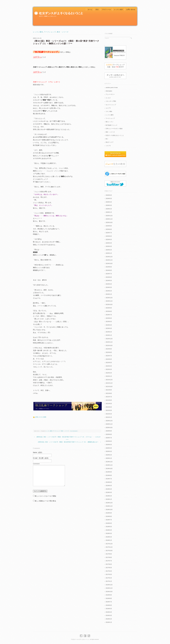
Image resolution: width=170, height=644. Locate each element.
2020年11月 (109, 424)
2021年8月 (109, 393)
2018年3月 (109, 533)
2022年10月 (109, 346)
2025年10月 (109, 223)
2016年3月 (109, 615)
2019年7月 (109, 479)
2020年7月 (109, 438)
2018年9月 (109, 513)
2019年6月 (109, 482)
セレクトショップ (111, 105)
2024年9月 (109, 267)
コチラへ (37, 57)
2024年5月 (109, 281)
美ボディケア (110, 142)
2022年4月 (109, 366)
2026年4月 (109, 202)
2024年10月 (109, 264)
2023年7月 (109, 315)
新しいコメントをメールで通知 (45, 496)
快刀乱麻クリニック (111, 125)
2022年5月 (109, 363)
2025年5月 (109, 240)
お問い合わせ (131, 9)
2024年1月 (109, 294)
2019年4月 (109, 489)
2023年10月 (109, 305)
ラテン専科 (109, 112)
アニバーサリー (110, 94)
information (109, 91)
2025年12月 (109, 216)
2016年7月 (109, 602)
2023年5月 (109, 322)
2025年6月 (109, 236)
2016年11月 (109, 588)
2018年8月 (109, 516)
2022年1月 (109, 376)
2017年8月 (109, 557)
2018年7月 (109, 520)
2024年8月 (109, 270)
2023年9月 (109, 308)
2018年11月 (109, 506)
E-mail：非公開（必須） (41, 458)
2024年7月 (109, 274)
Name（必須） (38, 452)
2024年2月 (109, 291)
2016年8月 (109, 598)
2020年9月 (109, 431)
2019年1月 (109, 499)
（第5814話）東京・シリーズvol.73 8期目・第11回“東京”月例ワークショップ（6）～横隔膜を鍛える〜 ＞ (69, 442)
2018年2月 (109, 537)
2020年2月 (109, 455)
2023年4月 (109, 325)
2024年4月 (109, 284)
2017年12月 (109, 544)
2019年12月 (109, 462)
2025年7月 (109, 233)
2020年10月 (109, 428)
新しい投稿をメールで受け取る (45, 501)
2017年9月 (109, 554)
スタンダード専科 (111, 101)
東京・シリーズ (63, 32)
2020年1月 (109, 458)
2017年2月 (109, 578)
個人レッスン (110, 122)
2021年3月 (109, 410)
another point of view (112, 88)
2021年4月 (109, 407)
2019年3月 (109, 492)
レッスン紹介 (119, 9)
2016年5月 (109, 609)
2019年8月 (109, 475)
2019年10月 (109, 469)
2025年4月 (109, 243)
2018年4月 (109, 530)
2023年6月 (109, 318)
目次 (97, 9)
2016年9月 (109, 595)
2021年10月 (109, 387)
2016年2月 (109, 619)
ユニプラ (108, 108)
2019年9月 (109, 472)
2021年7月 (109, 397)
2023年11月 (109, 301)
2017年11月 (109, 547)
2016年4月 (109, 612)
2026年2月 (109, 209)
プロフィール (106, 9)
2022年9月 (109, 349)
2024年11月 (109, 260)
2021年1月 (109, 417)
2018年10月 (109, 510)
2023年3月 (109, 328)
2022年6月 (109, 359)
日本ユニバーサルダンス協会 (114, 129)
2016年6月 (109, 605)
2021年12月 (109, 380)
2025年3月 (109, 246)
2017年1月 (109, 581)
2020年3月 (109, 451)
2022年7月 (109, 356)
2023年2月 (109, 332)
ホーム (90, 9)
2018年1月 (109, 540)
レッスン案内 (38, 32)
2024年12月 (109, 257)
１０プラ (108, 146)
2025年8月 (109, 229)
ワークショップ (50, 32)
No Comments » (74, 431)
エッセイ (108, 98)
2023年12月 (109, 298)
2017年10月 (109, 551)
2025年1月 (109, 253)
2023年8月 (109, 311)
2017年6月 (109, 564)
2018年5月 (109, 527)
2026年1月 (109, 212)
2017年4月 (109, 571)
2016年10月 (109, 592)
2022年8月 (109, 352)
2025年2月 (109, 250)
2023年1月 (109, 335)
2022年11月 (109, 342)
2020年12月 (109, 421)
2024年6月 (109, 277)
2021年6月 (109, 400)
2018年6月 (109, 523)
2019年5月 (109, 486)
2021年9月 (109, 390)
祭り (107, 139)
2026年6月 (109, 195)
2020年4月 (109, 448)
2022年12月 (109, 339)
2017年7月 (109, 561)
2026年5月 (109, 199)
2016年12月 (109, 585)
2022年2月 (109, 373)
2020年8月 (109, 434)
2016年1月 (109, 622)
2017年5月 (109, 568)
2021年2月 (109, 414)
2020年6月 (109, 441)
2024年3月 (109, 287)
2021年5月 (109, 404)
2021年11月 (109, 383)
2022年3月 (109, 369)
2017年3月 (109, 574)
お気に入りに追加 (41, 417)
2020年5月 (109, 445)
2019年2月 (109, 496)
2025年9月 (109, 226)
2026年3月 (109, 205)
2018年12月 (109, 503)
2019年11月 (109, 465)
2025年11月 (109, 219)
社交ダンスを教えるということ (115, 135)
